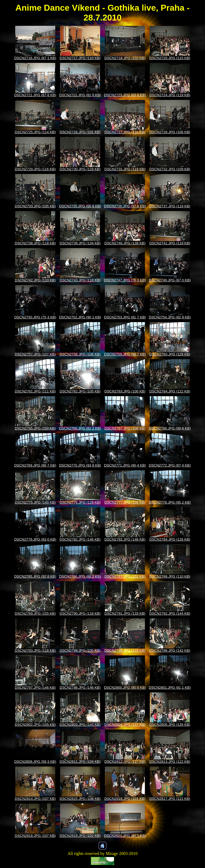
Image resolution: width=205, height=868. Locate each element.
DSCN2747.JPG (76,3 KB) (125, 280)
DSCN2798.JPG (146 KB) (80, 687)
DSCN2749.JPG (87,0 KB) (170, 280)
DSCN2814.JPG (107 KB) (35, 799)
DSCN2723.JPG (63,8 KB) (125, 95)
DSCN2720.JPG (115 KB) (170, 58)
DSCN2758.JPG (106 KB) (80, 354)
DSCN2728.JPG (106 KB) (170, 132)
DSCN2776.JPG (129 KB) (80, 502)
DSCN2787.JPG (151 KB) (125, 576)
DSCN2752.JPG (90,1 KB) (80, 317)
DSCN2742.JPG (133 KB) (35, 280)
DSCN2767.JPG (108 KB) (125, 428)
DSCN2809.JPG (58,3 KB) (35, 762)
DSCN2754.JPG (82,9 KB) (170, 317)
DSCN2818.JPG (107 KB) (35, 836)
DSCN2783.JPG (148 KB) (125, 539)
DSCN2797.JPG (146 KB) (35, 687)
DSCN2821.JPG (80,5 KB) (125, 836)
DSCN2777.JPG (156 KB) (125, 502)
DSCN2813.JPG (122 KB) (170, 762)
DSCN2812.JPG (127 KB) (125, 762)
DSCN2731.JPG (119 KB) (125, 169)
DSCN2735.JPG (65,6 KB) (80, 206)
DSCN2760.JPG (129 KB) (170, 354)
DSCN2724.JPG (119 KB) (170, 95)
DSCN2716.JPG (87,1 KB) (35, 58)
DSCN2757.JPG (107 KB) (35, 354)
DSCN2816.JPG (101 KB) (125, 799)
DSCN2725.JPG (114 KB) (35, 132)
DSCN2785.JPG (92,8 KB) (35, 576)
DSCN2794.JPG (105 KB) (80, 650)
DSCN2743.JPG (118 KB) (80, 280)
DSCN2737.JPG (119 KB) (170, 206)
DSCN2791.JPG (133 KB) (125, 613)
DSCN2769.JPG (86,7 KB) (35, 465)
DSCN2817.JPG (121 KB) (170, 799)
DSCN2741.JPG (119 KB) (170, 243)
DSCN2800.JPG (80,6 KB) (125, 687)
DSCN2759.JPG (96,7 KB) (125, 354)
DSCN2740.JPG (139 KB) (125, 243)
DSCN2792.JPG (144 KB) (170, 613)
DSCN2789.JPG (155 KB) (35, 613)
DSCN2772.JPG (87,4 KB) (170, 465)
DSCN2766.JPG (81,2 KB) (80, 428)
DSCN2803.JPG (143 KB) (80, 725)
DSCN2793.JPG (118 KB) (35, 650)
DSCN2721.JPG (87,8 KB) (35, 95)
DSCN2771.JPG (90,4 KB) (125, 465)
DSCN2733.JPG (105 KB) (35, 206)
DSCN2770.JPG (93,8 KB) (80, 465)
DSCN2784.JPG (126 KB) (170, 539)
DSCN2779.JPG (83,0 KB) (35, 539)
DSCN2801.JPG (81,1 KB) (170, 687)
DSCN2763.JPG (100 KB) (125, 391)
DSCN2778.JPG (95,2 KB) (170, 502)
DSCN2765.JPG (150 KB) (35, 428)
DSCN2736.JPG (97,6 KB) (125, 206)
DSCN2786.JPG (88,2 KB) (80, 576)
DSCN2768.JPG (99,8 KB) (170, 428)
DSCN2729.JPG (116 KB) (35, 169)
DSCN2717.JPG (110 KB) (80, 58)
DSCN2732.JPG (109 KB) (170, 169)
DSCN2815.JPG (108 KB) (80, 799)
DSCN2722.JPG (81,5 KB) (80, 95)
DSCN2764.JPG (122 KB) (170, 391)
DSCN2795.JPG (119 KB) (125, 650)
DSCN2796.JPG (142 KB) (170, 650)
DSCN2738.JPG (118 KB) (35, 243)
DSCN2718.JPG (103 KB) (125, 58)
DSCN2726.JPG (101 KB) (80, 132)
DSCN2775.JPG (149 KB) (35, 502)
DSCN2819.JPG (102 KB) (80, 836)
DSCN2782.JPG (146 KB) (80, 539)
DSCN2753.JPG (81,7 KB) (125, 317)
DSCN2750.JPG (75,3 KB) (35, 317)
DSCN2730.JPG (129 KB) (80, 169)
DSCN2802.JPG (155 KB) (35, 725)
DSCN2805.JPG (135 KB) (170, 725)
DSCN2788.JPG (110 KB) (170, 576)
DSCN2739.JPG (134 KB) (80, 243)
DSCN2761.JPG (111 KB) (35, 391)
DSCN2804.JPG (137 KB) (125, 725)
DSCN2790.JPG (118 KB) (80, 613)
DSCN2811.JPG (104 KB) (80, 762)
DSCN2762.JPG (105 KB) (80, 391)
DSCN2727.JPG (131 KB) (125, 132)
